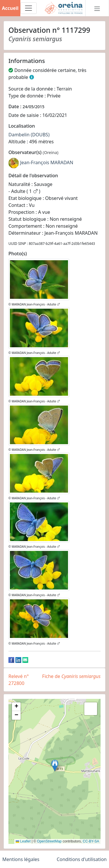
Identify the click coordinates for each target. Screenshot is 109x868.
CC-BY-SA (91, 841)
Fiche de (71, 676)
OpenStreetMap (49, 841)
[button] (55, 765)
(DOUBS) (40, 135)
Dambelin (19, 135)
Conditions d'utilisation (82, 859)
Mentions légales (21, 859)
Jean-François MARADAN (47, 162)
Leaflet (23, 841)
